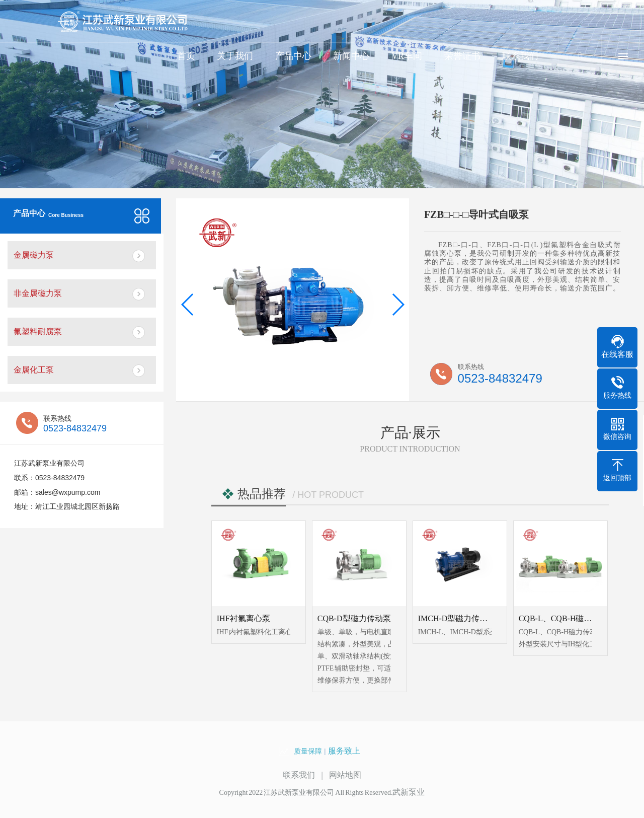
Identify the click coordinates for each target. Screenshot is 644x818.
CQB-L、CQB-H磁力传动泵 (568, 618)
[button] (188, 305)
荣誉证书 (462, 56)
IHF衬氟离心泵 (244, 618)
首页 (186, 56)
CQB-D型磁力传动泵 (354, 618)
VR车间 (407, 56)
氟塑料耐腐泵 (38, 331)
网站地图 (345, 775)
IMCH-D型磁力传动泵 (457, 618)
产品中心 (293, 56)
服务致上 (344, 751)
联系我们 (520, 56)
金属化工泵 (34, 370)
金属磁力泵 (34, 255)
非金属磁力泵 (38, 293)
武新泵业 (409, 792)
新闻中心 (351, 56)
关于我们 (235, 56)
